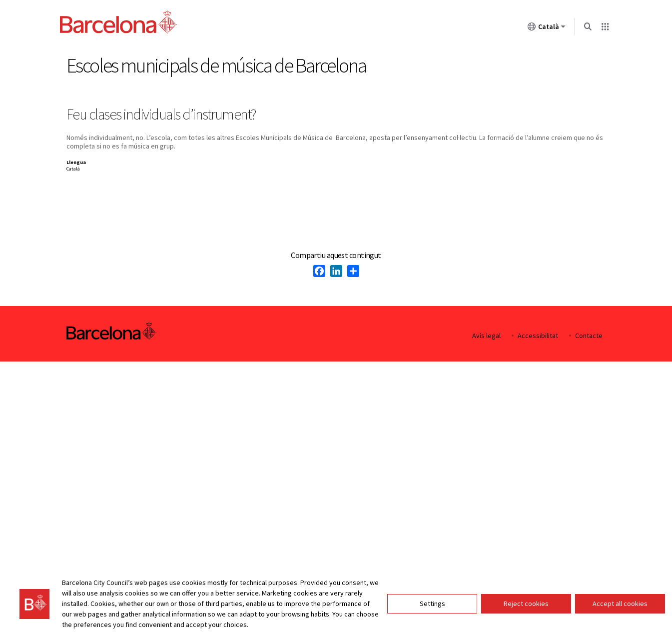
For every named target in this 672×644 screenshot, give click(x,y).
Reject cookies (526, 603)
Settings (432, 603)
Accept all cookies (620, 603)
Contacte (589, 336)
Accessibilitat (538, 336)
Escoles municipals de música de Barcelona (216, 65)
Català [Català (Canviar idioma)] (547, 28)
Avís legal (486, 336)
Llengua (76, 162)
